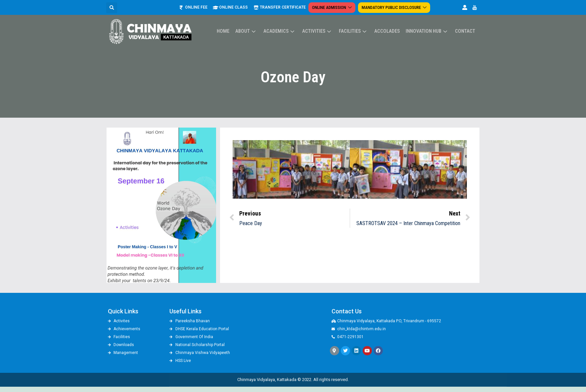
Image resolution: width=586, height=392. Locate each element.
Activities (322, 22)
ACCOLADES (389, 22)
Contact (466, 22)
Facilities (357, 22)
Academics (285, 22)
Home (230, 22)
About (252, 22)
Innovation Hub (429, 22)
